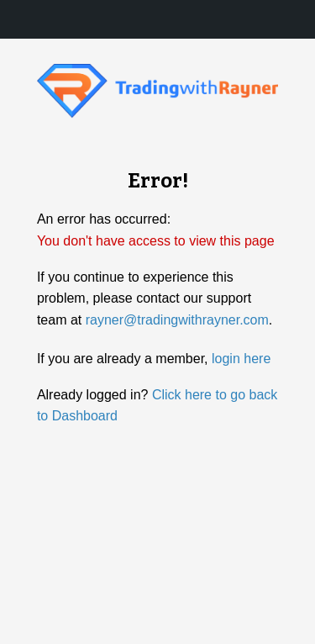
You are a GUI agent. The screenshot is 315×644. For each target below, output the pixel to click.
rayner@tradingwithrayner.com (177, 320)
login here (241, 359)
